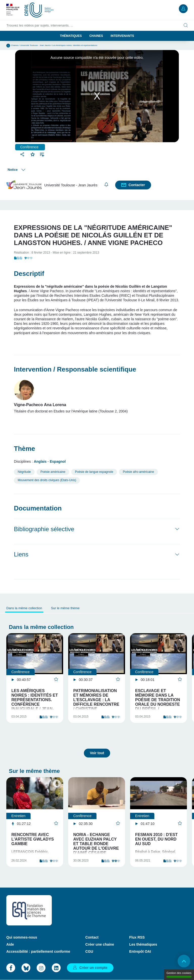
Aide (10, 944)
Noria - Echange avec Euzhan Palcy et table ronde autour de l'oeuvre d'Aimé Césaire (96, 844)
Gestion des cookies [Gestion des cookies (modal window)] (179, 975)
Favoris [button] (33, 154)
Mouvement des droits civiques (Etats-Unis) (47, 480)
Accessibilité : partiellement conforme (38, 951)
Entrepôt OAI (140, 951)
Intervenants (122, 36)
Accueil (8, 46)
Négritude (24, 472)
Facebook (11, 968)
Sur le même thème (65, 608)
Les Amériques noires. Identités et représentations (75, 45)
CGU (89, 951)
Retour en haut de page (184, 961)
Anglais (40, 461)
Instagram (41, 968)
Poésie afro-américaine (138, 472)
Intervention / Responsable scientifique (75, 369)
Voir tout (97, 753)
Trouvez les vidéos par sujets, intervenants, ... (40, 25)
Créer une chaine (100, 944)
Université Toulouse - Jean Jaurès (35, 45)
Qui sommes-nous (22, 937)
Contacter (137, 185)
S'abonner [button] (106, 184)
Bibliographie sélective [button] (44, 529)
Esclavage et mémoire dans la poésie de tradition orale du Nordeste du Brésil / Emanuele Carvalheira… (158, 704)
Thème (25, 449)
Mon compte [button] (183, 9)
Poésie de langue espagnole (94, 472)
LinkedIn (56, 968)
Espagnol (58, 461)
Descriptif (29, 274)
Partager (23, 154)
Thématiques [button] (71, 36)
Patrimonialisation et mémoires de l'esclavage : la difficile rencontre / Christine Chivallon (96, 702)
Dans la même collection (24, 608)
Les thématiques (143, 944)
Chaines (96, 36)
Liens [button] (21, 554)
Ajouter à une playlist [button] (42, 154)
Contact (92, 937)
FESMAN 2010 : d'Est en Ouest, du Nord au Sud (156, 839)
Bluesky (26, 968)
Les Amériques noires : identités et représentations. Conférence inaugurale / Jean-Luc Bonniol (35, 702)
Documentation (38, 508)
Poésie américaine (53, 472)
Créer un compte (93, 968)
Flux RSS (137, 937)
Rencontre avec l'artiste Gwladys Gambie (33, 839)
